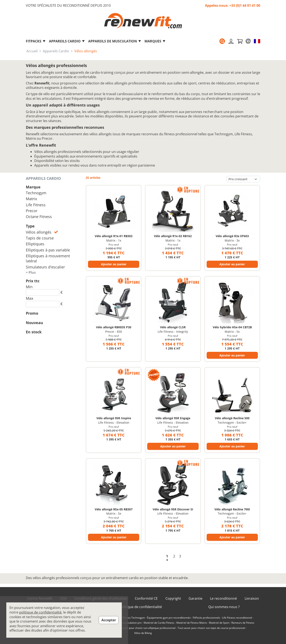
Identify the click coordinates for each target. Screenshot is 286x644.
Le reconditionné (223, 599)
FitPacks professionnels (206, 618)
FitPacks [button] (36, 41)
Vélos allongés (42, 232)
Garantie (195, 599)
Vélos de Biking (143, 633)
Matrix (31, 199)
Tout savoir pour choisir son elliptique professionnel (145, 628)
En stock (34, 332)
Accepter (109, 620)
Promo (32, 313)
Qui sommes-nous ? (224, 607)
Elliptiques (35, 244)
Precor (32, 211)
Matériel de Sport (219, 623)
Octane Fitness (39, 217)
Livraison (252, 599)
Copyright (173, 599)
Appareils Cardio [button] (67, 41)
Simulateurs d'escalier (45, 267)
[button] (221, 41)
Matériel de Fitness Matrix (192, 623)
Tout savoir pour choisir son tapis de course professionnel (211, 628)
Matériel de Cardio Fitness (159, 623)
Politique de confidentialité (141, 607)
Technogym (36, 193)
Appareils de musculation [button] (115, 41)
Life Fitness (36, 205)
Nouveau (34, 323)
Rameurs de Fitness (243, 623)
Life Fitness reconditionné (237, 618)
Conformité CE (146, 599)
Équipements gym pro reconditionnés (169, 618)
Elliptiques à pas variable (48, 250)
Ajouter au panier (114, 264)
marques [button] (155, 41)
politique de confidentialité (40, 612)
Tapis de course (40, 238)
